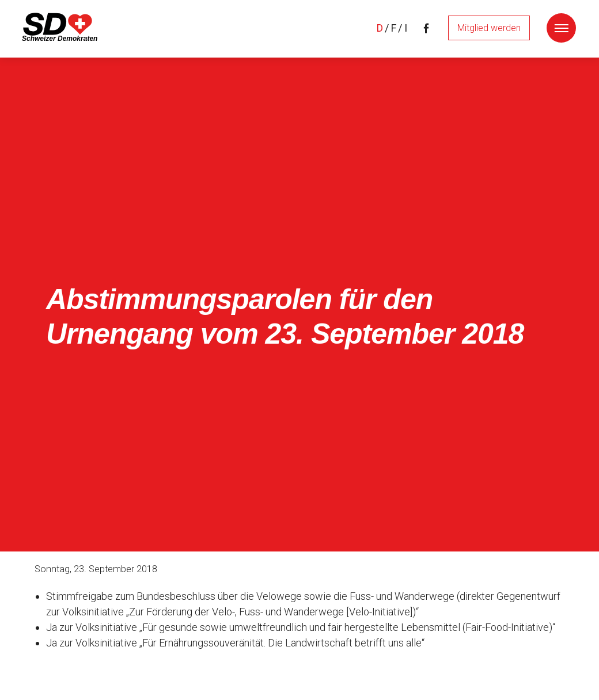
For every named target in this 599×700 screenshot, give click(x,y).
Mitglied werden (489, 28)
